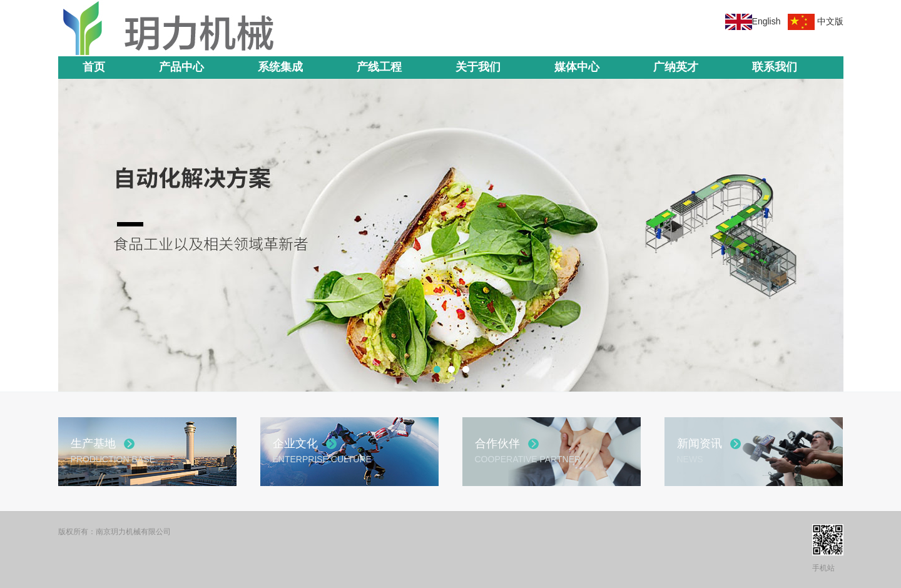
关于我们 (478, 67)
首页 (94, 67)
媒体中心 (577, 67)
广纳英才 (676, 67)
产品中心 (181, 67)
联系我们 (775, 67)
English (766, 21)
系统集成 (280, 67)
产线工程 (379, 67)
